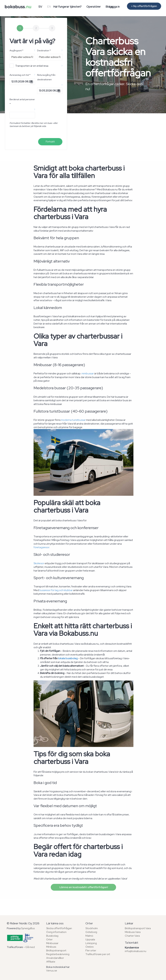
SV (40, 7)
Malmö (89, 936)
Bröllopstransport (56, 950)
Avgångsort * (16, 50)
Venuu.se (52, 971)
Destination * (44, 50)
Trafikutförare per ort (98, 954)
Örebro (90, 947)
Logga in (114, 7)
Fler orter (91, 950)
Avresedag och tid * (20, 75)
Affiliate (51, 962)
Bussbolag (52, 936)
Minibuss (51, 947)
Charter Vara (132, 936)
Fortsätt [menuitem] (50, 142)
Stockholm (92, 928)
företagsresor (41, 547)
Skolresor (39, 563)
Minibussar (52, 943)
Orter (49, 939)
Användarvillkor (55, 958)
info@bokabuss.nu (136, 951)
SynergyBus (28, 928)
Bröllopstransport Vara (138, 928)
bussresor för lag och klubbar (56, 590)
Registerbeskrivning (58, 954)
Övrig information (56, 932)
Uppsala (90, 939)
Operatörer (94, 7)
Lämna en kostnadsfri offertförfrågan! (83, 887)
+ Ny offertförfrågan (144, 6)
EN (49, 7)
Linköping (91, 943)
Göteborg (91, 932)
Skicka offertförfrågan (59, 928)
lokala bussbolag (68, 658)
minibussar (88, 373)
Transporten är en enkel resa (29, 66)
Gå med (30, 947)
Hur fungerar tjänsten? (67, 7)
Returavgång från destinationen (46, 77)
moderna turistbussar (73, 420)
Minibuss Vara (133, 932)
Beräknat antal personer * (22, 102)
